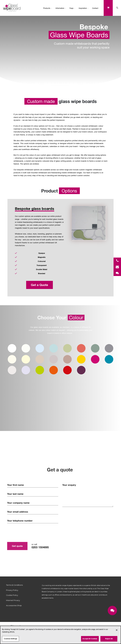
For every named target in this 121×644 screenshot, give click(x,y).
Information (61, 8)
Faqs (72, 8)
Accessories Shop (14, 605)
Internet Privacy (13, 600)
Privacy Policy (12, 590)
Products (48, 8)
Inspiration (84, 8)
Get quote (16, 546)
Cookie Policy (12, 595)
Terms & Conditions (14, 585)
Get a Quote (39, 285)
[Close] (117, 630)
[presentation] (26, 533)
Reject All (109, 639)
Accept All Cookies (90, 639)
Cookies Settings (11, 639)
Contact (95, 8)
